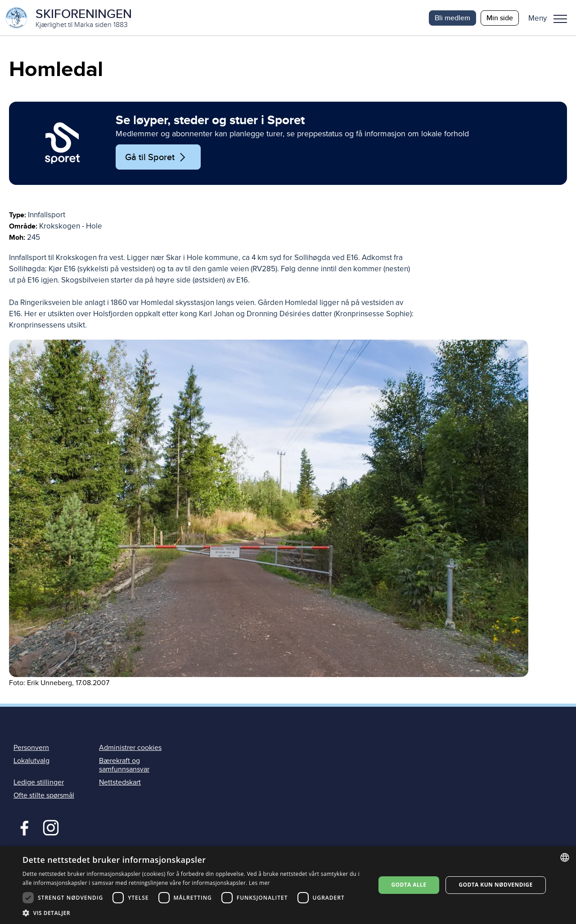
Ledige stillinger (39, 783)
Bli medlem (452, 18)
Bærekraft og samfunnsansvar (124, 765)
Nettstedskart (120, 783)
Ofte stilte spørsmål (44, 796)
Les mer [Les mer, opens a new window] (259, 883)
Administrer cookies (130, 748)
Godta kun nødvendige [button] (495, 885)
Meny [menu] (560, 19)
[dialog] (288, 885)
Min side (500, 18)
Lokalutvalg (31, 761)
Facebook (22, 827)
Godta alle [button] (409, 885)
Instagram (51, 827)
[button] (551, 18)
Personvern (31, 748)
